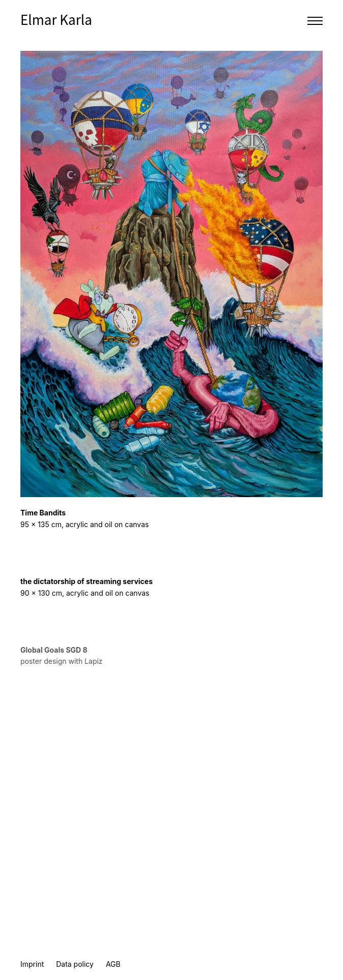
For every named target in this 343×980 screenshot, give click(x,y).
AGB (113, 964)
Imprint (32, 964)
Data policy (75, 964)
